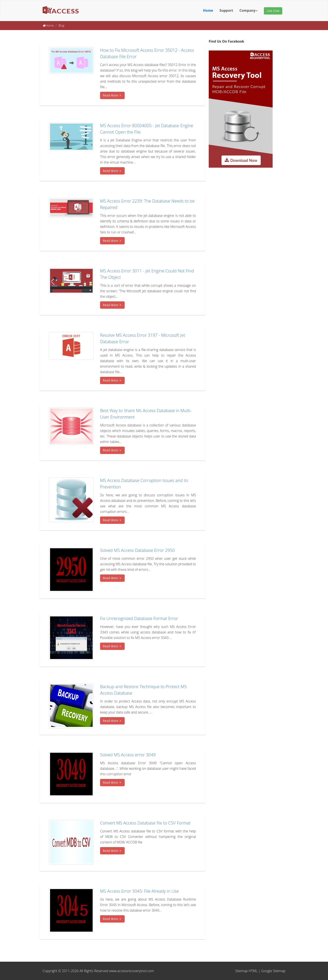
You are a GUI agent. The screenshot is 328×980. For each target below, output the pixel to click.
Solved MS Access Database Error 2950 (137, 550)
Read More (112, 95)
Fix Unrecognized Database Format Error (139, 618)
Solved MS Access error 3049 (128, 755)
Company (248, 10)
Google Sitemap (273, 971)
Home (208, 10)
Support (226, 10)
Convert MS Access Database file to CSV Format (145, 823)
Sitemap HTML (247, 971)
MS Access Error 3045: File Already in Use (140, 891)
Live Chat (273, 11)
